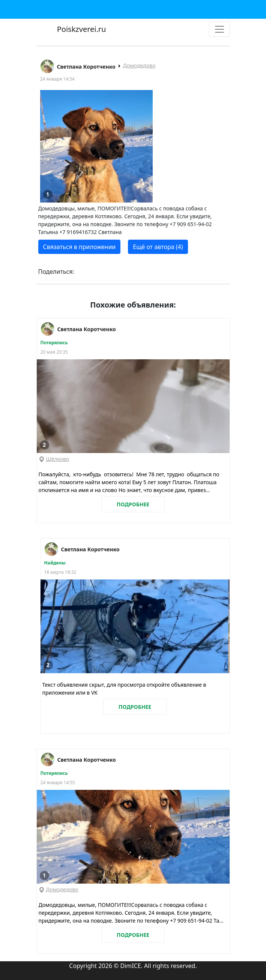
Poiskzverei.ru (81, 29)
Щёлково (57, 459)
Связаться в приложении (80, 247)
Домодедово (139, 65)
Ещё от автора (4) (158, 247)
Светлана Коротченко (86, 67)
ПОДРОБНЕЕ (133, 504)
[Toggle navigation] (219, 29)
